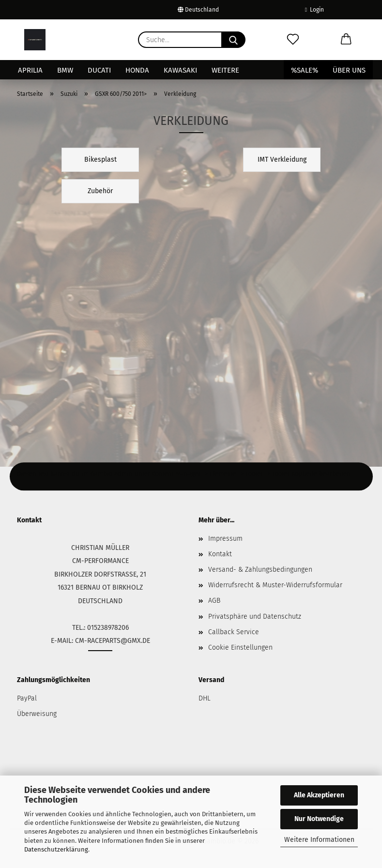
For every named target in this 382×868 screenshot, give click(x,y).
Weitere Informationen (319, 840)
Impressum (225, 539)
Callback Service (234, 632)
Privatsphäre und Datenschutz (255, 617)
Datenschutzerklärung (56, 849)
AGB (214, 601)
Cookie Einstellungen (240, 647)
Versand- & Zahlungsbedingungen (260, 570)
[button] (346, 40)
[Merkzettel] (293, 40)
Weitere (225, 70)
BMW (65, 70)
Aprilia (30, 70)
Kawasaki (180, 70)
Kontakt (220, 554)
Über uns (349, 70)
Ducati (99, 70)
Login (314, 10)
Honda (137, 70)
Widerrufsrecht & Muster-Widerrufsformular (275, 585)
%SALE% (305, 70)
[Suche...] (233, 40)
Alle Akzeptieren (319, 795)
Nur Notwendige (319, 819)
